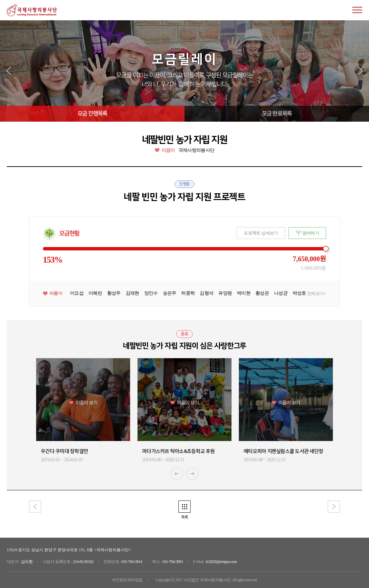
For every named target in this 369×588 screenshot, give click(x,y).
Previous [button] (177, 474)
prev (9, 71)
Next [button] (192, 474)
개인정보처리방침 (127, 580)
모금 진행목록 (92, 114)
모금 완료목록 (277, 114)
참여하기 (311, 233)
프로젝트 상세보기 (261, 233)
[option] (83, 410)
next (360, 71)
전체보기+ (317, 294)
